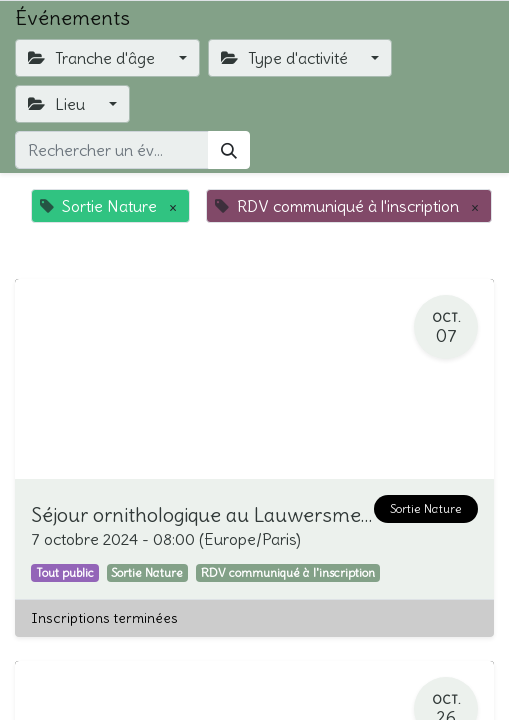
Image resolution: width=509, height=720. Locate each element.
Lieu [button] (58, 104)
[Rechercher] (229, 150)
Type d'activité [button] (286, 58)
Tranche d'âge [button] (93, 58)
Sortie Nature (426, 508)
